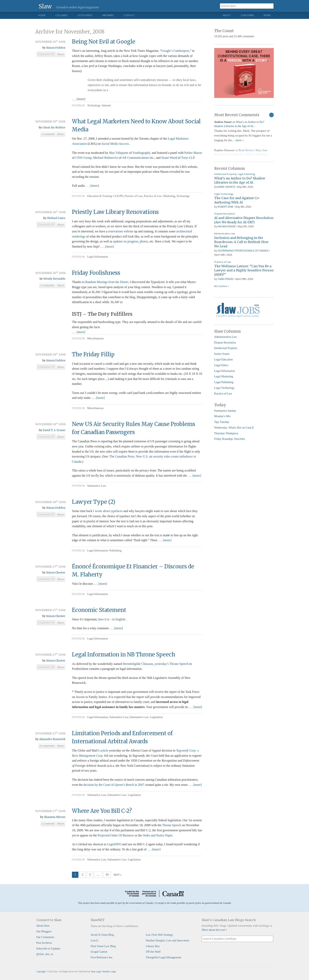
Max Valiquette (119, 153)
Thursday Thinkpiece (226, 433)
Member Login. (109, 972)
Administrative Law (225, 233)
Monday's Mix (222, 416)
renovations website (121, 231)
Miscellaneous (95, 338)
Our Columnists (45, 937)
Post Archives (44, 943)
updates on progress (126, 241)
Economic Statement (99, 610)
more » (240, 140)
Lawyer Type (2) (94, 502)
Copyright (41, 972)
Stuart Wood (170, 158)
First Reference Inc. (102, 957)
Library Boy (153, 946)
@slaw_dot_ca (45, 954)
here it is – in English (112, 619)
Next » (118, 875)
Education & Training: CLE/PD (105, 196)
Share (61, 54)
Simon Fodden (56, 48)
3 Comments (47, 285)
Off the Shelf (153, 952)
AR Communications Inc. (138, 158)
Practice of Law (133, 196)
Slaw (45, 6)
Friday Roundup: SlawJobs (230, 439)
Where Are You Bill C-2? (102, 811)
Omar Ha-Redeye (54, 128)
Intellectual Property (225, 174)
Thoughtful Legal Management (164, 957)
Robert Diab (225, 207)
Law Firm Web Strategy (159, 935)
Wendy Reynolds (54, 279)
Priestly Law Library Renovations (115, 212)
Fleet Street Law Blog (103, 946)
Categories (85, 15)
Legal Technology (224, 194)
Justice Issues (222, 354)
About (227, 15)
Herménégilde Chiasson (138, 664)
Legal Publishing (246, 174)
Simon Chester (56, 573)
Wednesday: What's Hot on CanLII (234, 428)
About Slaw (43, 926)
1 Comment (48, 134)
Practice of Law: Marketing (160, 196)
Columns (61, 15)
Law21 (95, 940)
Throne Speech (172, 825)
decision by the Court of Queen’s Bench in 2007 (114, 785)
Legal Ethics (221, 365)
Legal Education (224, 359)
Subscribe (247, 15)
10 (107, 875)
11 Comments (47, 746)
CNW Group (84, 158)
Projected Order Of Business (116, 835)
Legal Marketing (224, 376)
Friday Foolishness (96, 273)
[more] (81, 99)
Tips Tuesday (222, 422)
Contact (129, 15)
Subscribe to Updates (48, 948)
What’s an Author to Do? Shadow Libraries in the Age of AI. (240, 180)
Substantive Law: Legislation (146, 717)
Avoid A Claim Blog (102, 935)
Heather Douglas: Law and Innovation (168, 940)
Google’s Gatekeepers (175, 51)
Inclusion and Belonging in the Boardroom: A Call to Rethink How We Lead (241, 242)
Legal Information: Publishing (104, 550)
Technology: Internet (99, 105)
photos (144, 241)
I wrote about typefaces (108, 511)
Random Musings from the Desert (107, 282)
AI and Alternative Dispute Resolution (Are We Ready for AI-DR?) (244, 220)
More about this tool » (214, 930)
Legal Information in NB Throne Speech (124, 654)
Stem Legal (96, 972)
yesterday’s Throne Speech (171, 664)
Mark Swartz (226, 187)
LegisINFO (114, 844)
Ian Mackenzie (227, 226)
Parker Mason (193, 153)
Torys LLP (188, 158)
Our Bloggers (44, 931)
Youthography (141, 153)
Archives (108, 15)
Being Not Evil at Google (104, 42)
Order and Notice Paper (158, 835)
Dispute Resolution (225, 214)
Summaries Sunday (225, 411)
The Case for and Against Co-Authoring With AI (237, 200)
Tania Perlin (225, 279)
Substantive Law (97, 486)
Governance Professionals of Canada (243, 251)
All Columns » (222, 286)
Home (42, 15)
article (104, 750)
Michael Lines (56, 218)
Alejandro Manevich (52, 739)
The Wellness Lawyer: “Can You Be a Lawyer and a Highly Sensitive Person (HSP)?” (244, 270)
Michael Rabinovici (106, 158)
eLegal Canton (99, 952)
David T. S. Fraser (54, 430)
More (267, 15)
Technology (183, 196)
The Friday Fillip (93, 354)
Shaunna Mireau (55, 817)
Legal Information (97, 257)
